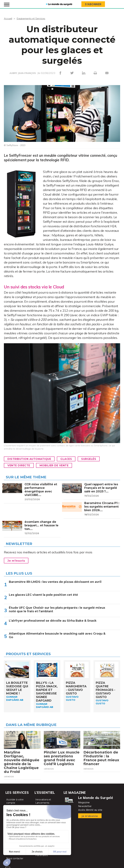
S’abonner (93, 4)
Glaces (66, 459)
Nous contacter (15, 858)
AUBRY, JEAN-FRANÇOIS (23, 73)
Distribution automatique (29, 459)
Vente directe (19, 465)
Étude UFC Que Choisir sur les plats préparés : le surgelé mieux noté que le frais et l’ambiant (57, 610)
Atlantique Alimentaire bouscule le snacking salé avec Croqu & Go (57, 635)
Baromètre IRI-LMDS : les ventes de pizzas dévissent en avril (55, 582)
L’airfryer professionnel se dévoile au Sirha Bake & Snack (53, 621)
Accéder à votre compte (15, 801)
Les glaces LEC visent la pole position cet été (43, 595)
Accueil (8, 18)
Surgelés (89, 459)
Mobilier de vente (54, 465)
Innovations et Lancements (43, 801)
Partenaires (42, 855)
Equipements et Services (31, 18)
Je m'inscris (16, 561)
